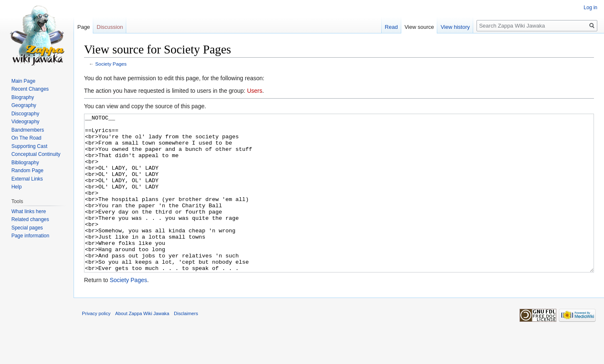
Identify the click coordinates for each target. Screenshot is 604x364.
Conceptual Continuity (36, 154)
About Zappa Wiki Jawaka (142, 345)
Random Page (27, 171)
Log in (590, 8)
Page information (30, 236)
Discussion (110, 27)
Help (17, 187)
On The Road (26, 138)
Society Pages (111, 64)
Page (84, 27)
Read (391, 27)
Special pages (27, 228)
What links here (29, 211)
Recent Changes (30, 89)
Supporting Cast (29, 146)
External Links (27, 179)
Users (255, 91)
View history (455, 27)
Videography (25, 122)
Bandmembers (28, 130)
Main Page (23, 81)
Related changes (30, 219)
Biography (23, 97)
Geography (24, 105)
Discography (25, 114)
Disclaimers (186, 345)
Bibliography (25, 163)
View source (419, 27)
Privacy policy (96, 345)
